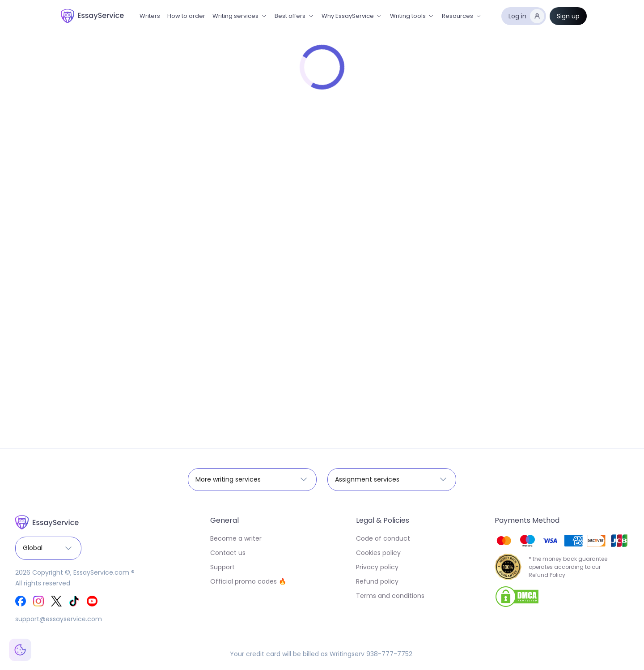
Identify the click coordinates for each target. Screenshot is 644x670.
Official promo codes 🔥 (248, 581)
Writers (150, 16)
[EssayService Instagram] (38, 601)
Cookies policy (378, 553)
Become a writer (236, 538)
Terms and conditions (390, 596)
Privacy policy (377, 567)
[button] (240, 16)
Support (222, 567)
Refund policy (377, 581)
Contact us (228, 553)
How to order (186, 16)
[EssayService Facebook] (21, 601)
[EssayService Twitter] (56, 601)
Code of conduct (383, 538)
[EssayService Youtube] (92, 601)
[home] (92, 16)
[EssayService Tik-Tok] (74, 601)
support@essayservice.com (59, 619)
